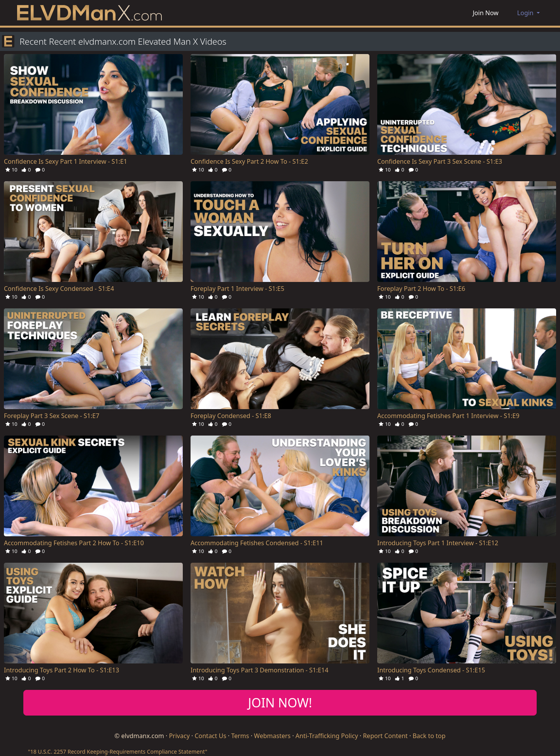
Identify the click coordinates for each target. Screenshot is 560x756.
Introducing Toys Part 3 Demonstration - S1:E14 (259, 670)
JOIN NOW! (280, 703)
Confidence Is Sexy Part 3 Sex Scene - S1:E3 (440, 161)
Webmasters (272, 736)
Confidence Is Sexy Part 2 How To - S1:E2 (249, 161)
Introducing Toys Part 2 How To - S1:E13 (61, 670)
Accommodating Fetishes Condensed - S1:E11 (257, 543)
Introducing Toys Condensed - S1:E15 (431, 670)
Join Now (486, 13)
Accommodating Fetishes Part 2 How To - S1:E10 (74, 543)
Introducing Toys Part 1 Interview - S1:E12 (438, 543)
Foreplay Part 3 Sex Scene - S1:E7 (52, 416)
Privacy (179, 736)
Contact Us (210, 736)
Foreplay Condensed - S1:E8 (231, 416)
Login (526, 13)
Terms (240, 736)
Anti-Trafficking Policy (327, 736)
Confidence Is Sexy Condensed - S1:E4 (59, 289)
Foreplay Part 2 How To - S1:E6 (421, 289)
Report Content (385, 736)
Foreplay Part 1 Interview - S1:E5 (237, 289)
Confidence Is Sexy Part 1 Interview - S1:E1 (66, 161)
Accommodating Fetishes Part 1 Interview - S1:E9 (448, 416)
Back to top (429, 736)
